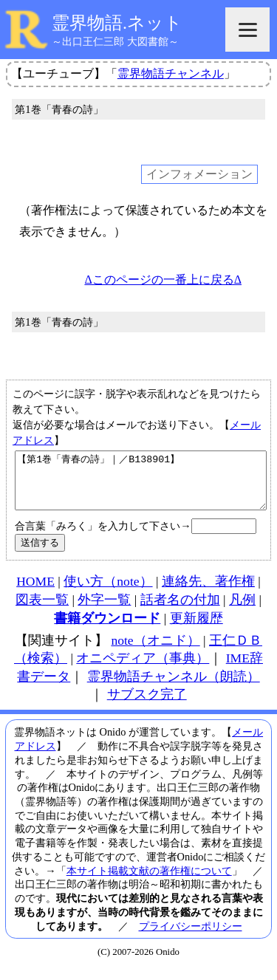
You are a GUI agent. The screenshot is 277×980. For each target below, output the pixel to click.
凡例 (242, 611)
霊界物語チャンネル (171, 73)
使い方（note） (108, 592)
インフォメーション (199, 174)
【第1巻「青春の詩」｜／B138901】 (141, 486)
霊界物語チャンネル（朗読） (174, 688)
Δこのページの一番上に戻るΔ (163, 280)
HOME (35, 592)
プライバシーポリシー (191, 937)
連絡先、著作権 (208, 592)
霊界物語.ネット (117, 23)
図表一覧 (42, 611)
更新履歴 (196, 629)
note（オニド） (155, 651)
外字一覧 (104, 611)
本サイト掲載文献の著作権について (149, 882)
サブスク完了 (147, 705)
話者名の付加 (180, 611)
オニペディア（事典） (143, 669)
